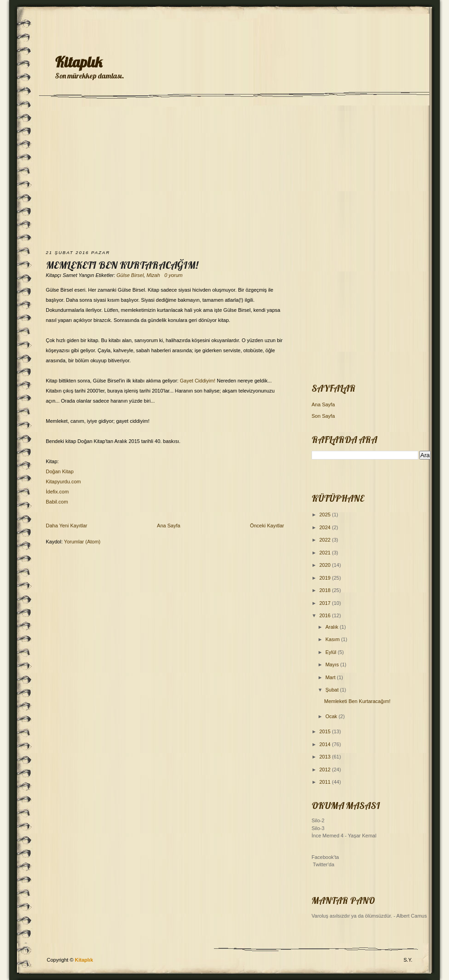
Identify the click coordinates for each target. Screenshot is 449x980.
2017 (326, 603)
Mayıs (333, 664)
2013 (326, 757)
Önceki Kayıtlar (267, 526)
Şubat (333, 690)
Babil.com (57, 502)
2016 (326, 615)
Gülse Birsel (130, 275)
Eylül (331, 652)
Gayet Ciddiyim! (198, 381)
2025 (326, 515)
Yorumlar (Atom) (82, 542)
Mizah (153, 275)
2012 (326, 770)
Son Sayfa (323, 416)
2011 (326, 782)
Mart (331, 677)
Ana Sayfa (169, 526)
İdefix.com (57, 492)
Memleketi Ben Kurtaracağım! (122, 265)
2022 (326, 540)
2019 (326, 578)
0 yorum (174, 275)
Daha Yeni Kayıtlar (67, 526)
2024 (326, 527)
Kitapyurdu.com (63, 482)
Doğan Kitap (60, 471)
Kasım (333, 639)
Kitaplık (79, 62)
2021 (326, 553)
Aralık (332, 627)
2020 (326, 565)
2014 (326, 744)
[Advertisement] (224, 175)
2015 (326, 731)
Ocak (332, 716)
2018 (326, 590)
